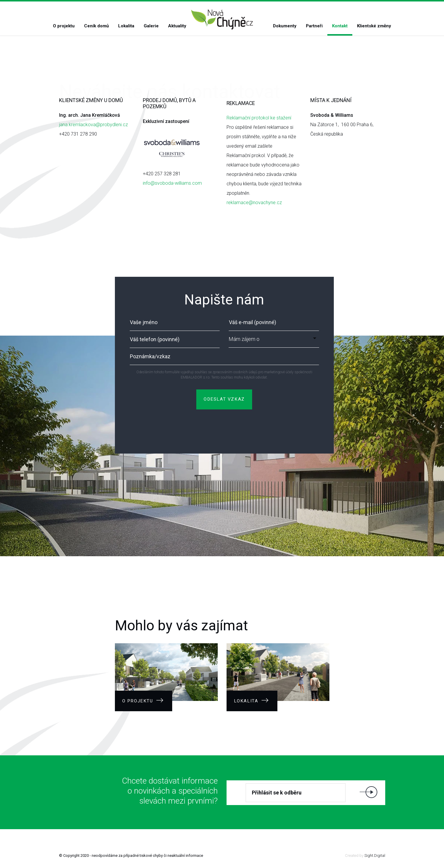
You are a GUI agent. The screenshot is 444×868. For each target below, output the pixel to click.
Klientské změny (374, 26)
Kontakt (340, 26)
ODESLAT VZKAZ (224, 399)
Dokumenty (285, 26)
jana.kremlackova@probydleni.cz (93, 125)
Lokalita (126, 26)
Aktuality (177, 26)
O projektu (64, 26)
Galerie (151, 26)
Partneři (314, 26)
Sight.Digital (375, 855)
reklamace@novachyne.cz (254, 203)
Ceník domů (96, 26)
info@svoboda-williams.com (172, 183)
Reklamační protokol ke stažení (259, 118)
